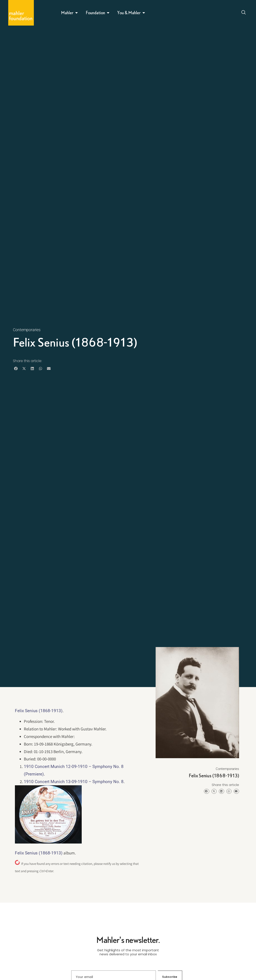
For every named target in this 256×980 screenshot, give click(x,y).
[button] (16, 368)
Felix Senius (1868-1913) (39, 711)
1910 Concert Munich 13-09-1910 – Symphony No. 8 (74, 782)
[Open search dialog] (244, 13)
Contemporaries (27, 330)
